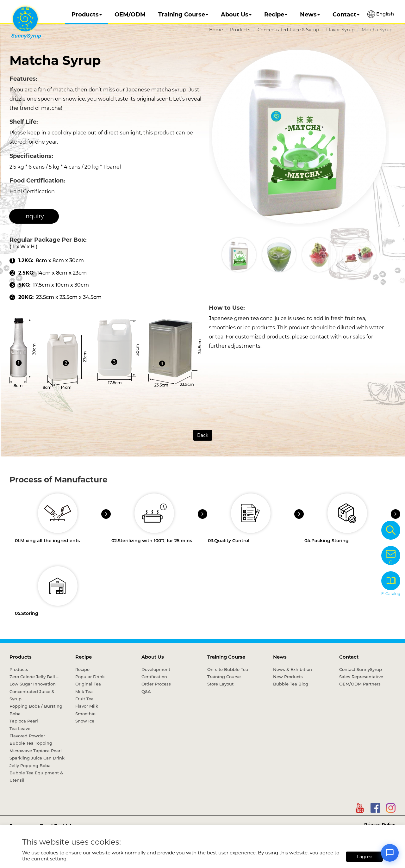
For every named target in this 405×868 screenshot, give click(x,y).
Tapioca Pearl (24, 721)
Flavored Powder (27, 736)
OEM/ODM (130, 15)
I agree (364, 857)
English (381, 14)
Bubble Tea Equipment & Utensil (36, 776)
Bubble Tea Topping (31, 743)
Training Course (183, 15)
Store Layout (220, 684)
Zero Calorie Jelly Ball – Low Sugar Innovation (34, 680)
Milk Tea (84, 691)
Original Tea (88, 684)
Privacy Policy (380, 824)
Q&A (146, 691)
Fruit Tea (84, 699)
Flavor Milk (87, 706)
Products (87, 15)
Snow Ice (85, 721)
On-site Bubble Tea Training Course (228, 673)
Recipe (276, 15)
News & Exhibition (293, 669)
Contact (346, 15)
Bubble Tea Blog (291, 684)
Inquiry (34, 216)
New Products (288, 677)
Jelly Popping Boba (30, 766)
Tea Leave (20, 728)
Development (156, 669)
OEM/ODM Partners (360, 684)
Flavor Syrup (340, 30)
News (310, 15)
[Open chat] (390, 853)
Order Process (156, 684)
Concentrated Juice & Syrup (288, 30)
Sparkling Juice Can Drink (37, 758)
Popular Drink (90, 677)
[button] (384, 255)
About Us (236, 15)
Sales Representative (361, 677)
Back (203, 435)
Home (216, 30)
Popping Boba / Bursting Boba (36, 710)
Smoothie (85, 714)
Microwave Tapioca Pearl (36, 751)
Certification (154, 677)
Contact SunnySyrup (361, 669)
